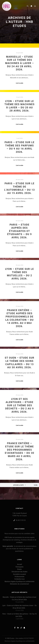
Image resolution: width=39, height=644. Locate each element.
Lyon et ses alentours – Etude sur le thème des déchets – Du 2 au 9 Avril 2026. (19, 405)
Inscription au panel (19, 574)
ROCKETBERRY (29, 638)
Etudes (19, 569)
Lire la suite (20, 83)
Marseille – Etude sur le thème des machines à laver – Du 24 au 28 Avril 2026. (20, 63)
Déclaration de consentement (19, 584)
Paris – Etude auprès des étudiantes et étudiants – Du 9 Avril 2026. (20, 231)
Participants (19, 567)
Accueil (20, 564)
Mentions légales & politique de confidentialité (19, 581)
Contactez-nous (20, 579)
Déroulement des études (20, 572)
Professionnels (19, 577)
